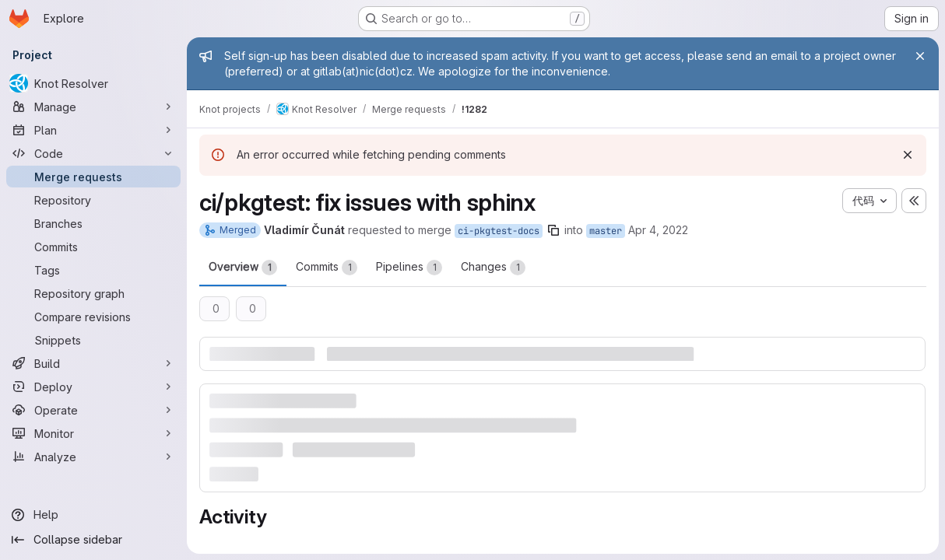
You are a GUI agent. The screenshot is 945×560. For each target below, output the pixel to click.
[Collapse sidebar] (93, 540)
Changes (493, 268)
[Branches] (93, 223)
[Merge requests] (93, 177)
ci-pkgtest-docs (499, 231)
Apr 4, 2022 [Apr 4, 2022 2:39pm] (658, 230)
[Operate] (93, 410)
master (606, 231)
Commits (327, 268)
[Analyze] (93, 457)
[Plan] (93, 130)
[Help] (93, 515)
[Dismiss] (908, 155)
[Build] (93, 363)
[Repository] (93, 200)
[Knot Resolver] (93, 83)
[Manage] (93, 107)
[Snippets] (93, 340)
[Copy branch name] (553, 230)
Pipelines (409, 268)
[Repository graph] (93, 293)
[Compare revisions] (93, 317)
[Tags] (93, 270)
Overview (243, 268)
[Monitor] (93, 433)
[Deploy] (93, 387)
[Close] (920, 56)
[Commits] (93, 247)
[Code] (93, 153)
